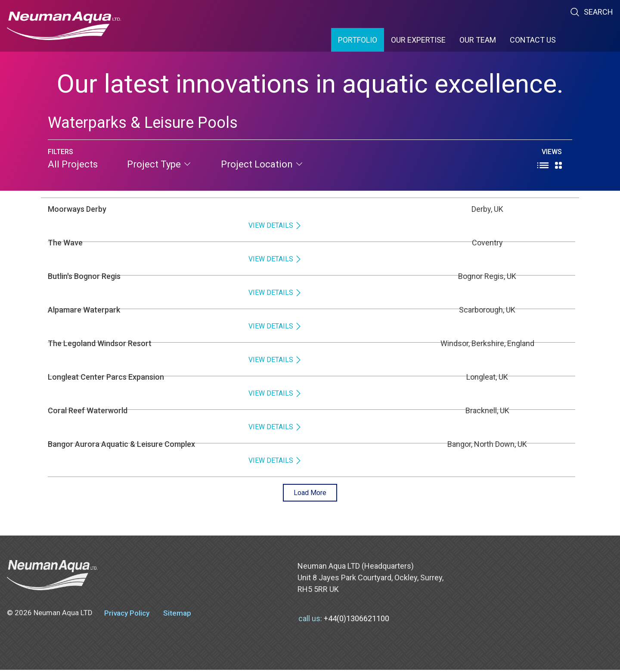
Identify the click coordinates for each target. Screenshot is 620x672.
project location (262, 164)
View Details (545, 215)
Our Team (478, 40)
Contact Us (533, 40)
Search (591, 12)
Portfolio (358, 40)
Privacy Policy (127, 615)
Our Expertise (418, 40)
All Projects (73, 164)
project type (159, 164)
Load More (310, 494)
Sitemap (177, 615)
